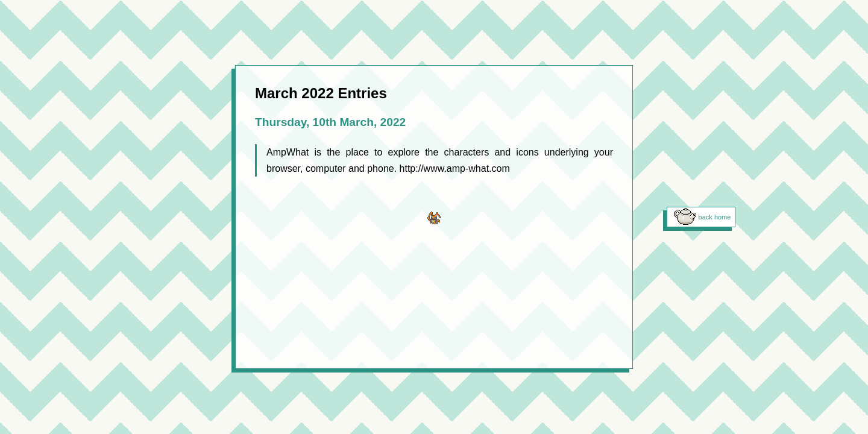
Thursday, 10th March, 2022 (330, 122)
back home (715, 217)
